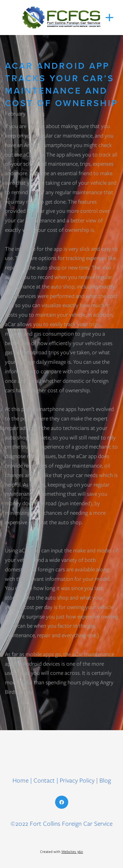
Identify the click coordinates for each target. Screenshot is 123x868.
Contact (44, 780)
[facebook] (62, 802)
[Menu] (110, 18)
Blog (105, 780)
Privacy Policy (77, 780)
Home (21, 780)
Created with (61, 852)
